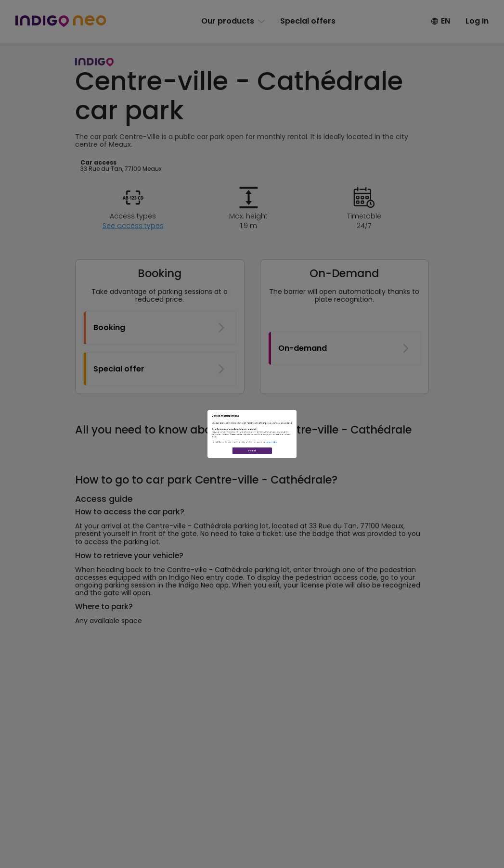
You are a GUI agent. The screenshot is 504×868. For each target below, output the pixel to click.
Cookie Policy (328, 466)
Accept (252, 499)
